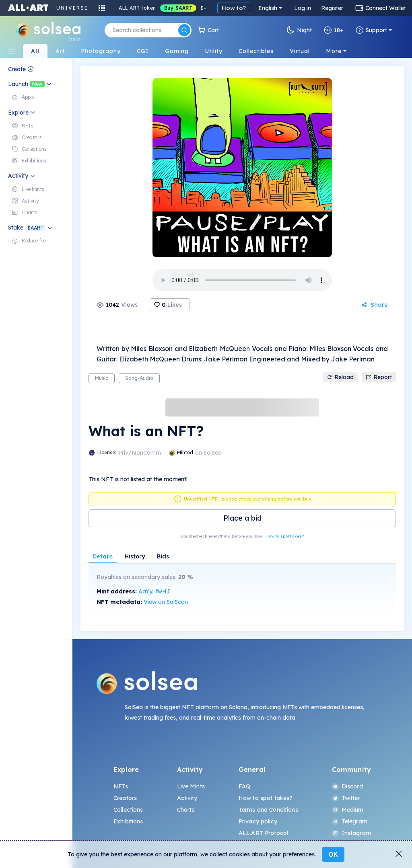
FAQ (244, 786)
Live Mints (191, 786)
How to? (234, 8)
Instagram (351, 833)
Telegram (350, 821)
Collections (128, 810)
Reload (340, 377)
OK (333, 854)
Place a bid (242, 518)
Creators (125, 798)
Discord (347, 786)
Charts (186, 810)
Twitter (346, 798)
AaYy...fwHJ (154, 591)
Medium (348, 810)
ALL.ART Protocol (263, 833)
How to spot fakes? (285, 536)
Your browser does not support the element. (242, 280)
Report (379, 377)
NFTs (121, 786)
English (268, 8)
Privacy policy (258, 821)
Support (371, 30)
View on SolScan (166, 602)
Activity (187, 798)
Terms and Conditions (268, 810)
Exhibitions (128, 821)
